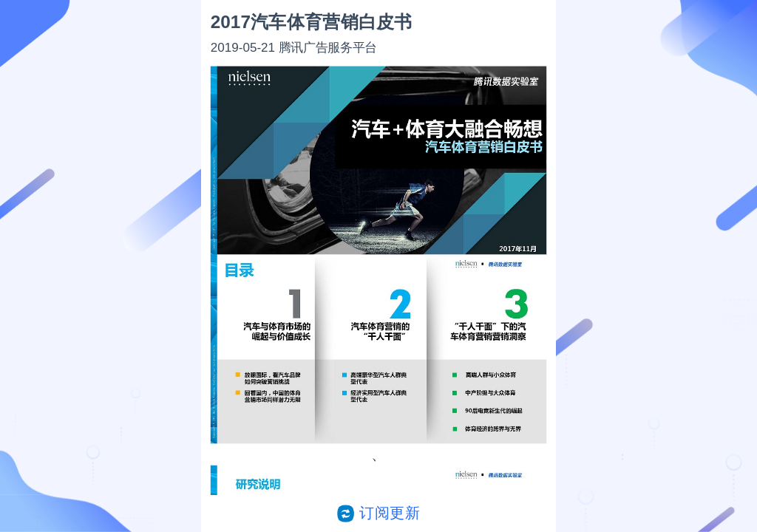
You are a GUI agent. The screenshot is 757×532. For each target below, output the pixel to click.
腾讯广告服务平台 (328, 47)
